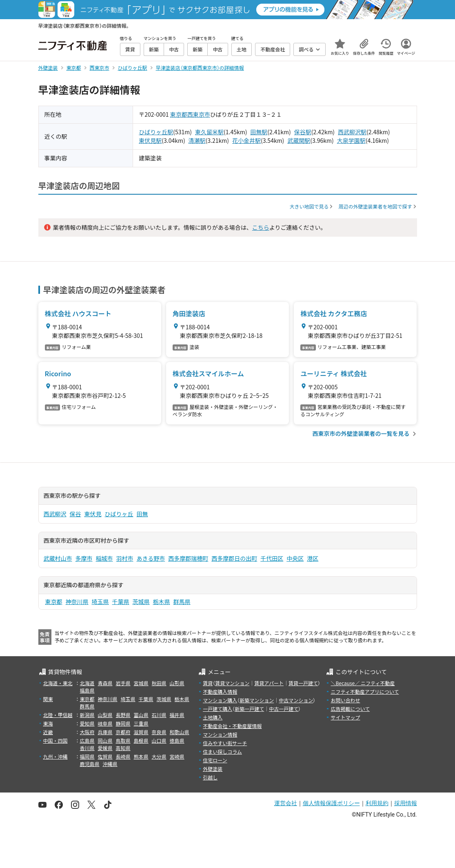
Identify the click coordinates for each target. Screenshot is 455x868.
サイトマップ (345, 717)
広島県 (87, 740)
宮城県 (141, 683)
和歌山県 (180, 732)
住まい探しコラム (222, 751)
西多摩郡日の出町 (234, 558)
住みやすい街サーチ (225, 743)
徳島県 (177, 740)
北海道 (87, 683)
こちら (261, 227)
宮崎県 (177, 756)
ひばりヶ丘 (119, 514)
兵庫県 (105, 732)
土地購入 (213, 717)
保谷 (75, 514)
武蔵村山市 (58, 558)
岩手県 (123, 683)
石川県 (159, 715)
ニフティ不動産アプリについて (365, 692)
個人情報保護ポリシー (331, 803)
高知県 (123, 748)
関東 (48, 699)
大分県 (159, 756)
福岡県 (87, 756)
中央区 (295, 558)
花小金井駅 (246, 140)
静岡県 (123, 723)
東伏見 (93, 514)
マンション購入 (220, 700)
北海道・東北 (58, 683)
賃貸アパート (269, 683)
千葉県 (121, 602)
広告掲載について (350, 709)
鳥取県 (123, 740)
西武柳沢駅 (352, 132)
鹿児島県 (90, 764)
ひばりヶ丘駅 (156, 132)
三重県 (141, 723)
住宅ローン (215, 760)
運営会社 (286, 803)
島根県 (141, 740)
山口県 (159, 740)
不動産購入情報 (220, 692)
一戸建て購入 (218, 709)
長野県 (123, 715)
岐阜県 (105, 723)
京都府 (123, 732)
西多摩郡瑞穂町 (188, 558)
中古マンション (296, 700)
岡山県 (105, 740)
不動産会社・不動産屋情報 (232, 726)
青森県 (105, 683)
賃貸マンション (232, 683)
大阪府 (87, 732)
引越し (210, 777)
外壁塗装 (213, 769)
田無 (142, 514)
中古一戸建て (284, 709)
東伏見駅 (150, 140)
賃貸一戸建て (303, 683)
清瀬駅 (197, 140)
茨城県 (141, 602)
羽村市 (125, 558)
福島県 (87, 690)
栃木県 (162, 602)
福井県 (177, 715)
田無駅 (259, 132)
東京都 (179, 114)
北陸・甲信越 (58, 715)
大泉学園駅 (351, 140)
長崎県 (123, 756)
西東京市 (199, 114)
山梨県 (105, 715)
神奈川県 (77, 602)
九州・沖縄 (55, 756)
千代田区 (272, 558)
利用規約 (377, 803)
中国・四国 (55, 740)
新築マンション (257, 700)
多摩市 (84, 558)
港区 (313, 558)
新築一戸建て (249, 709)
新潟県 (87, 715)
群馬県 (182, 602)
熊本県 (141, 756)
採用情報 (406, 803)
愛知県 (87, 723)
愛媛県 (105, 748)
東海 (48, 723)
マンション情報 (220, 734)
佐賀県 (105, 756)
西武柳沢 (55, 514)
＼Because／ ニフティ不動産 (363, 683)
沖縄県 (110, 764)
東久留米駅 (209, 132)
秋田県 (159, 683)
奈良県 (159, 732)
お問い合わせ (345, 700)
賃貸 (208, 683)
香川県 (87, 748)
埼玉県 (100, 602)
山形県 (177, 683)
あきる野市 (151, 558)
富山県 (141, 715)
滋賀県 (141, 732)
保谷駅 (303, 132)
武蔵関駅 (299, 140)
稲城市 (104, 558)
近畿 (48, 732)
